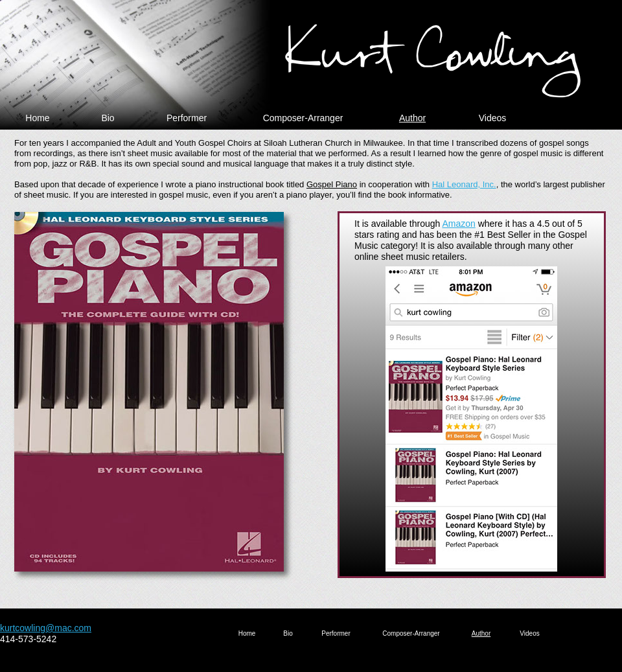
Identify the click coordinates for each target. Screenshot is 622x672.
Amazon (458, 224)
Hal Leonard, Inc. (464, 184)
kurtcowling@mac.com (46, 628)
